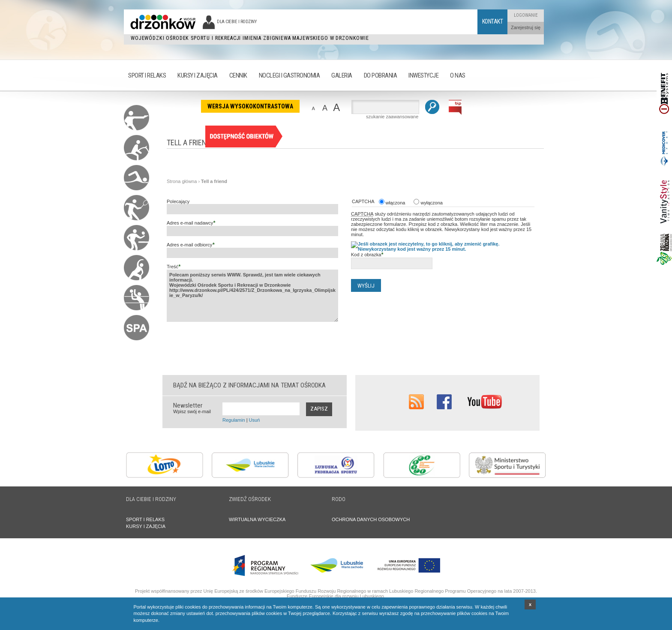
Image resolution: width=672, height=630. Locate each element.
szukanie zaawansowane (392, 117)
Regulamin (234, 420)
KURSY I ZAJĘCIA (146, 526)
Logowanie (526, 15)
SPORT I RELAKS (145, 519)
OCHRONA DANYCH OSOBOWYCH (371, 519)
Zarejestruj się (526, 27)
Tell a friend (214, 181)
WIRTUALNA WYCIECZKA (257, 519)
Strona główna (182, 181)
